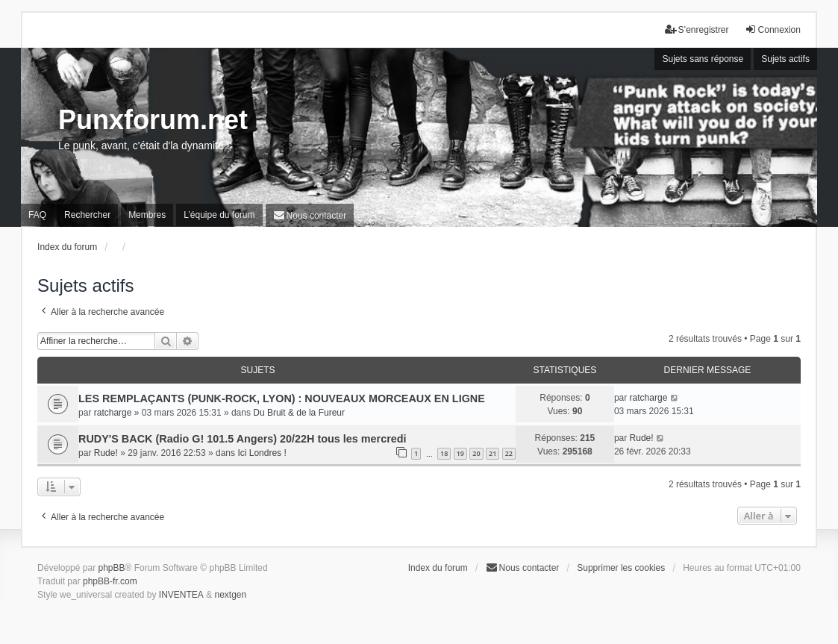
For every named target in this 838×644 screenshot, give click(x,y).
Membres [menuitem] (147, 215)
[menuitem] (310, 215)
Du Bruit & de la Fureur (299, 413)
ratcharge (113, 413)
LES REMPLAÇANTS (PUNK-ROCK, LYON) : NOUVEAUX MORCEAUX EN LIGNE (282, 398)
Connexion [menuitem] (773, 29)
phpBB (111, 568)
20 (476, 453)
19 (460, 453)
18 (444, 453)
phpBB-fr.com (110, 581)
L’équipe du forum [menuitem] (219, 215)
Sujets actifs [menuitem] (785, 59)
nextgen (231, 595)
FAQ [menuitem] (37, 215)
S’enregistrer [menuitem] (697, 29)
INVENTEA (181, 595)
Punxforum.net (153, 120)
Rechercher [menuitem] (87, 215)
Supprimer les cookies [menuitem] (621, 568)
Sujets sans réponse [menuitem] (703, 59)
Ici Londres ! (262, 453)
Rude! (106, 453)
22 (509, 453)
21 (493, 453)
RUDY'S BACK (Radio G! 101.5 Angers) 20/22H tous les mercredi (243, 439)
